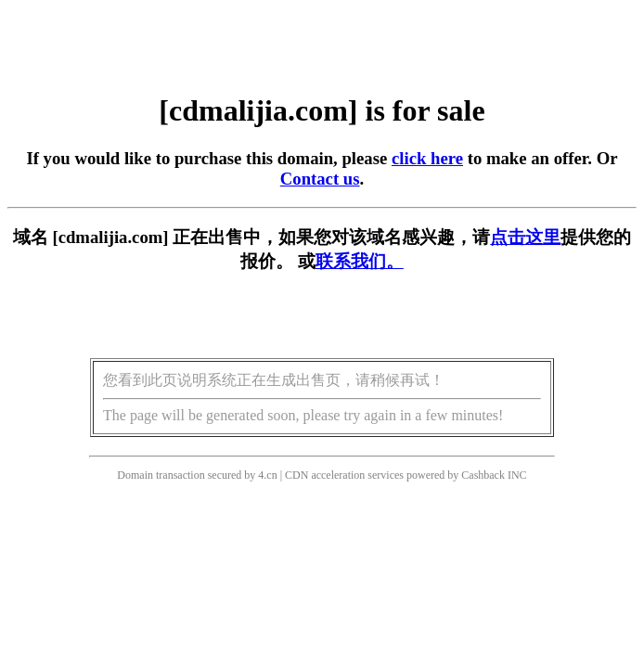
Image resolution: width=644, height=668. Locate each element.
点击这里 (525, 237)
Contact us (320, 179)
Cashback (483, 475)
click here (427, 158)
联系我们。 (360, 261)
